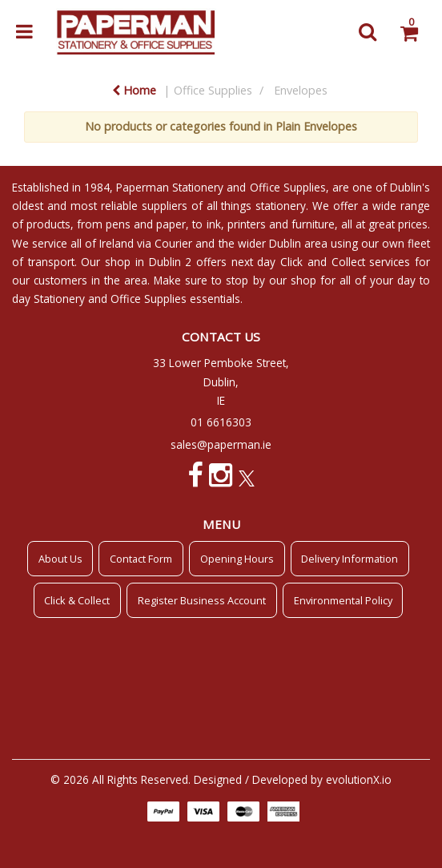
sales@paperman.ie (221, 444)
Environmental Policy (343, 600)
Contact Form (141, 559)
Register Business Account (202, 600)
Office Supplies (213, 90)
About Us (60, 559)
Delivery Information (350, 559)
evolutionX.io (359, 779)
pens (118, 224)
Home (134, 90)
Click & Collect (77, 600)
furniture (313, 224)
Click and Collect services (345, 262)
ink (214, 224)
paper (171, 224)
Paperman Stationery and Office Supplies (221, 187)
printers (247, 224)
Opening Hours (237, 559)
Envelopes (301, 90)
